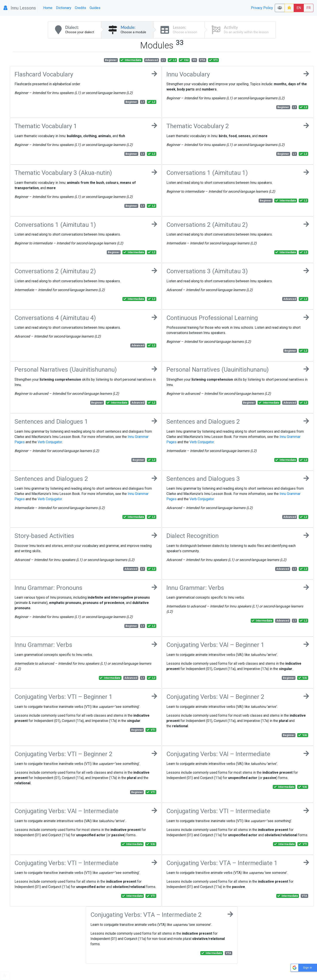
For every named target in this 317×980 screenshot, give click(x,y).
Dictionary (64, 8)
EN (299, 8)
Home (48, 8)
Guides (95, 8)
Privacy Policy (262, 8)
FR (309, 8)
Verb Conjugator (50, 442)
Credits (80, 8)
